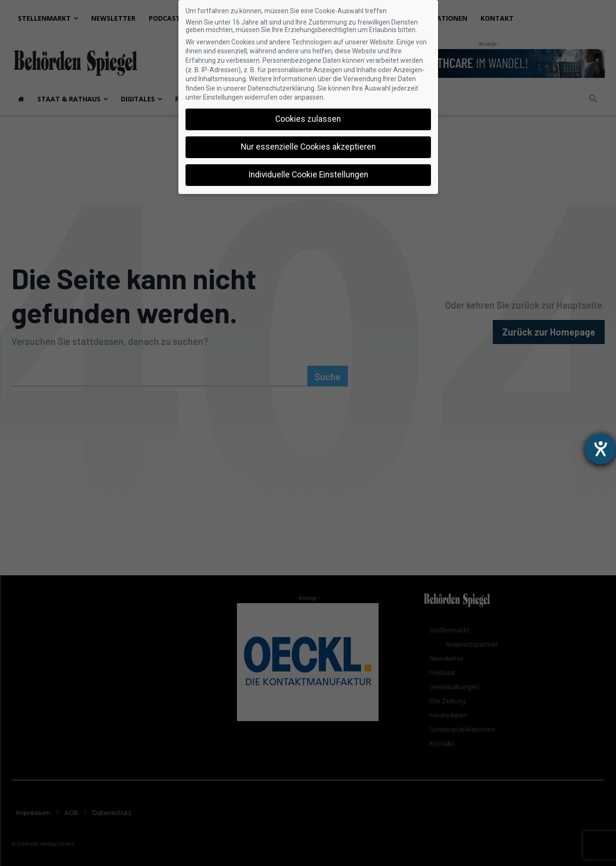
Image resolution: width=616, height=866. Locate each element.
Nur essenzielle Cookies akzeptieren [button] (308, 147)
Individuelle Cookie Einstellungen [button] (308, 175)
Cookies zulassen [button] (308, 119)
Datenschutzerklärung (281, 88)
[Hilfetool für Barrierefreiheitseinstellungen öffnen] (600, 449)
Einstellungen (223, 97)
